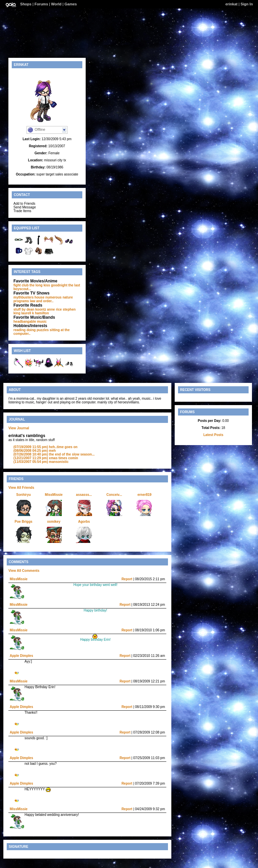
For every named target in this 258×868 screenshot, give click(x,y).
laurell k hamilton (35, 313)
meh (35, 451)
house (39, 297)
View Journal (19, 428)
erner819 (144, 495)
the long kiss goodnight (49, 285)
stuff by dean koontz (30, 309)
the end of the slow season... (54, 454)
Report (127, 579)
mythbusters (24, 297)
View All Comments (24, 571)
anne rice (54, 309)
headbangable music (30, 322)
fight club (21, 285)
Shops (26, 4)
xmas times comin (46, 458)
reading (19, 330)
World (56, 4)
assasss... (84, 495)
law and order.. (42, 301)
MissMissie (54, 495)
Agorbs (84, 522)
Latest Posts (213, 435)
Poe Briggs (24, 522)
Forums (41, 4)
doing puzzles (38, 330)
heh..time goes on (46, 447)
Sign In (247, 4)
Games (71, 4)
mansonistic (41, 462)
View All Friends (21, 488)
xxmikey (54, 522)
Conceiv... (114, 495)
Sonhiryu (23, 495)
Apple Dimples (21, 656)
